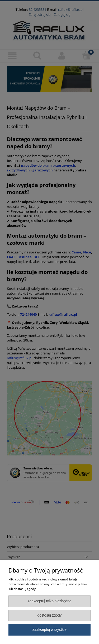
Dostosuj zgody (49, 615)
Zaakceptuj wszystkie (49, 630)
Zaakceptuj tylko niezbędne (50, 601)
